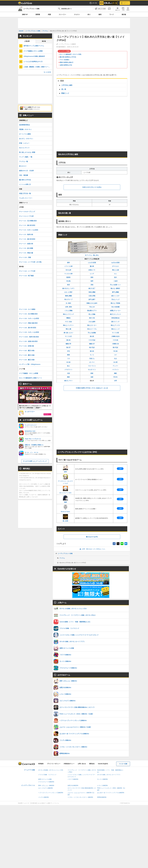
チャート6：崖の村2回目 (27, 239)
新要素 (38, 14)
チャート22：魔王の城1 (27, 351)
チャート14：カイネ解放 (27, 309)
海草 (92, 281)
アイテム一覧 (24, 161)
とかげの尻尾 (92, 263)
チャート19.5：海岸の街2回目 (29, 337)
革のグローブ (68, 300)
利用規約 (41, 764)
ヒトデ (92, 274)
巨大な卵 (68, 270)
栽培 (100, 14)
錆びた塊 (92, 318)
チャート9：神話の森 (26, 253)
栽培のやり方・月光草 (26, 171)
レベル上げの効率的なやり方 (33, 62)
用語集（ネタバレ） (26, 129)
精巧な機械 (115, 292)
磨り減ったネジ (68, 333)
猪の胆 (92, 336)
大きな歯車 (92, 322)
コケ (115, 355)
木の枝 (68, 362)
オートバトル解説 (25, 134)
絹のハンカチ (115, 296)
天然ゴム (92, 359)
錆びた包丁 (92, 288)
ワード (112, 14)
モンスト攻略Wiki (102, 779)
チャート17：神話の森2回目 (28, 323)
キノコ (92, 355)
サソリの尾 (115, 333)
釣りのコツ (23, 166)
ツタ (68, 359)
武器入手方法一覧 (25, 193)
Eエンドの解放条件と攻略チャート (31, 378)
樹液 (68, 355)
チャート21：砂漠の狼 (26, 346)
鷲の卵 (92, 266)
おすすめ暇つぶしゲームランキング (36, 461)
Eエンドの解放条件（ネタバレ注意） (71, 54)
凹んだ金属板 (92, 333)
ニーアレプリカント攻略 (65, 554)
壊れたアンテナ (115, 325)
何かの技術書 (115, 307)
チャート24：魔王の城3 (27, 360)
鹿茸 (68, 263)
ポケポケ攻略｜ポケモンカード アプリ (109, 775)
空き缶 (115, 377)
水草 (115, 381)
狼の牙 (68, 347)
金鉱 (92, 377)
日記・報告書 (24, 175)
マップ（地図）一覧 (26, 157)
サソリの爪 (68, 336)
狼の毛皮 (92, 347)
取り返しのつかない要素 (27, 152)
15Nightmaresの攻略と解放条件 (34, 56)
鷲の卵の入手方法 (25, 180)
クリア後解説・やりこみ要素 (29, 373)
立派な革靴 (92, 296)
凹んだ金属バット (115, 285)
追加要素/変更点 (24, 125)
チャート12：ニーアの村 (27, 271)
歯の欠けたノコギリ (68, 288)
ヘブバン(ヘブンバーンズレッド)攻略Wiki (51, 793)
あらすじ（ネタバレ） (26, 139)
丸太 (115, 359)
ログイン (125, 3)
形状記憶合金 (115, 318)
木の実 (115, 362)
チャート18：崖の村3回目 (28, 328)
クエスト (77, 14)
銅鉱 (115, 373)
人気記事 (27, 41)
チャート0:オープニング (27, 212)
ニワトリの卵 (68, 266)
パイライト (115, 370)
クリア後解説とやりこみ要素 (33, 51)
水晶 (68, 373)
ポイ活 (93, 3)
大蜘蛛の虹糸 (115, 336)
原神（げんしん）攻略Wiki (46, 785)
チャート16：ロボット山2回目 (29, 318)
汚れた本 (92, 307)
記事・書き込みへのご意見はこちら (92, 549)
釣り (89, 14)
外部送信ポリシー (69, 764)
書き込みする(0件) (92, 537)
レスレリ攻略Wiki (102, 785)
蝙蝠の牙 (92, 344)
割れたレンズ (115, 329)
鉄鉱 (92, 373)
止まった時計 (68, 292)
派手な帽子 (92, 300)
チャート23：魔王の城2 (27, 355)
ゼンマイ (92, 362)
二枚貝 (115, 281)
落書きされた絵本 (92, 303)
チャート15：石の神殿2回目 (28, 314)
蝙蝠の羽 (68, 344)
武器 (49, 14)
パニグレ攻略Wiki (43, 797)
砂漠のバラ (92, 270)
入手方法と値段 (67, 85)
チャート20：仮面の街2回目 (28, 341)
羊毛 (68, 351)
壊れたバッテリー (68, 325)
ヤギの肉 (115, 340)
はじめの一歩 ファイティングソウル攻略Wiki (111, 793)
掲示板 (124, 14)
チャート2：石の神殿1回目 (28, 221)
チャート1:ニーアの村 (26, 216)
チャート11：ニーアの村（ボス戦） (31, 262)
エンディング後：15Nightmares (30, 364)
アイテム (62, 558)
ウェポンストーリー (26, 198)
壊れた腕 (68, 329)
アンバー (115, 366)
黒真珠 (68, 277)
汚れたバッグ (115, 300)
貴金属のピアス (92, 311)
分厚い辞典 (68, 307)
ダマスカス (115, 266)
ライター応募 (123, 764)
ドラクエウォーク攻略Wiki (46, 782)
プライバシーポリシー (54, 764)
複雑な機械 (68, 296)
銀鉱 (68, 377)
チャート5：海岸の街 (26, 234)
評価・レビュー (24, 143)
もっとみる (47, 72)
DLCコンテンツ (24, 148)
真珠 (92, 277)
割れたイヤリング (68, 314)
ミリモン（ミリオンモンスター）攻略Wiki (80, 797)
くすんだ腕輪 (68, 311)
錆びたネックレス (115, 314)
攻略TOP (25, 14)
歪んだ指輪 (92, 314)
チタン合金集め (65, 60)
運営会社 (92, 764)
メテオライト (68, 370)
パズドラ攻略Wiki (73, 779)
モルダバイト (92, 370)
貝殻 (92, 285)
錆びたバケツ (68, 381)
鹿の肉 (68, 340)
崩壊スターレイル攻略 (45, 779)
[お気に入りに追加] (100, 9)
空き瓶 (68, 281)
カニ (115, 274)
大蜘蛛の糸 (115, 344)
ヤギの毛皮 (92, 340)
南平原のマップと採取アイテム (34, 46)
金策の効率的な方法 (66, 65)
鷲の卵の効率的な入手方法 (68, 57)
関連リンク (65, 93)
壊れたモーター (92, 325)
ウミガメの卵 (68, 274)
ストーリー (62, 14)
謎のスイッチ (115, 322)
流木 (115, 277)
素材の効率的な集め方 (67, 62)
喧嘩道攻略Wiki (102, 797)
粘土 (68, 366)
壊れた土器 (115, 270)
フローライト (92, 366)
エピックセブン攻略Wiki (46, 788)
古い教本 (68, 303)
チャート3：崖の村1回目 (27, 225)
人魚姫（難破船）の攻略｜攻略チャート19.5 (38, 67)
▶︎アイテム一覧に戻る (92, 248)
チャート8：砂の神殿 (26, 248)
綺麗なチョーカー (115, 311)
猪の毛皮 (115, 347)
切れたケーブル (92, 329)
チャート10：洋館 (25, 257)
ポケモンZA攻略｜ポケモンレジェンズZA (51, 770)
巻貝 (68, 285)
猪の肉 (92, 351)
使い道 (64, 89)
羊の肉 (115, 351)
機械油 (68, 318)
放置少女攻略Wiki (73, 785)
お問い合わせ (82, 764)
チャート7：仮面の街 (26, 244)
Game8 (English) (103, 764)
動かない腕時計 (115, 288)
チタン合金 (68, 322)
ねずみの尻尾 (115, 263)
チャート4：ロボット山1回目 (29, 230)
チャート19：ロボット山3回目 (29, 332)
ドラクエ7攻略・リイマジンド (47, 775)
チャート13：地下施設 (26, 276)
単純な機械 (92, 292)
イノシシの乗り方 (25, 184)
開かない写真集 (115, 303)
